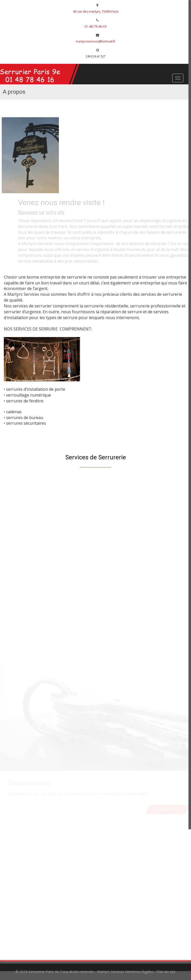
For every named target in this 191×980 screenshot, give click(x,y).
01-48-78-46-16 (95, 26)
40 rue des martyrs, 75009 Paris (96, 12)
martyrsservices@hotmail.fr (95, 41)
